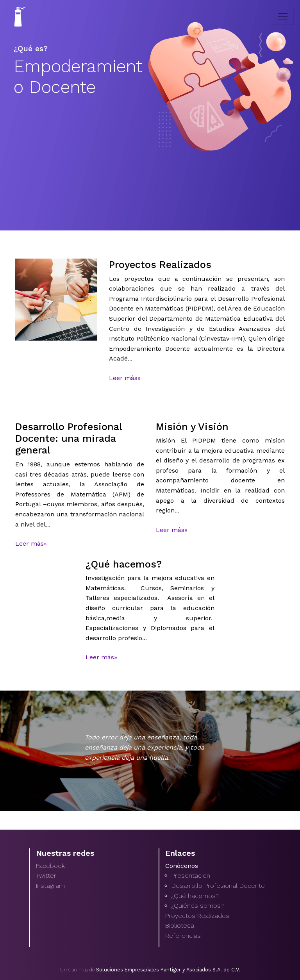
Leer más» (125, 378)
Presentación (191, 876)
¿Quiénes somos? (197, 906)
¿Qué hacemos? (195, 896)
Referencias (183, 936)
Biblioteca (180, 926)
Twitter (46, 876)
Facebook (50, 866)
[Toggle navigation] (283, 17)
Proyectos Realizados (197, 916)
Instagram (50, 886)
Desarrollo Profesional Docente (218, 886)
